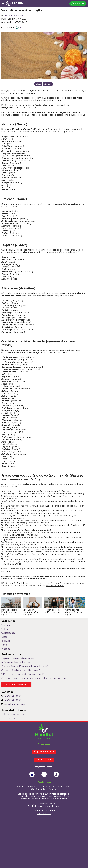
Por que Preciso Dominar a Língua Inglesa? (25, 666)
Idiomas (48, 84)
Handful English (17, 583)
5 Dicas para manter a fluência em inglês (23, 674)
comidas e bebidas (65, 350)
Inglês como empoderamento (17, 658)
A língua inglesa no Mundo (16, 662)
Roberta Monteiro (14, 16)
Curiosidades (8, 633)
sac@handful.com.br (14, 704)
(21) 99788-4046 (11, 696)
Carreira (6, 625)
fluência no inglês (55, 586)
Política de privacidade (14, 714)
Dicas (38, 84)
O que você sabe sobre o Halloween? (21, 670)
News (4, 645)
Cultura (5, 629)
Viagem (6, 649)
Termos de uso (9, 718)
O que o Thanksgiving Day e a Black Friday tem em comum (34, 678)
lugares (14, 250)
